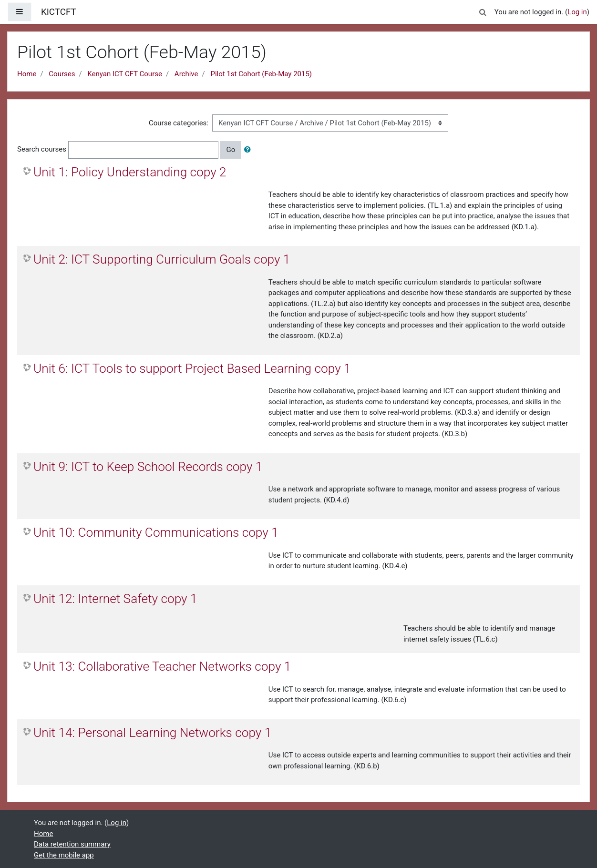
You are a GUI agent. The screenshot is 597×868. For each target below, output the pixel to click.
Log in (577, 12)
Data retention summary (72, 844)
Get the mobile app (64, 855)
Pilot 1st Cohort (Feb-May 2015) (261, 74)
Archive (186, 74)
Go (231, 150)
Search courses (42, 149)
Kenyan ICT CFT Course (125, 74)
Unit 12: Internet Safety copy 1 (115, 599)
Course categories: (179, 123)
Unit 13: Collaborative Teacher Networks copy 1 (162, 666)
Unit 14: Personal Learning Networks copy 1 (152, 733)
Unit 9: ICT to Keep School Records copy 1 (148, 467)
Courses (62, 74)
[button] (483, 11)
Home (27, 74)
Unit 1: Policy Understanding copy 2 (130, 172)
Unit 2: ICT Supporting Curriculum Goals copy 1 (162, 259)
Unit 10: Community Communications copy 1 (156, 532)
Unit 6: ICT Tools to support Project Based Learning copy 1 (192, 368)
